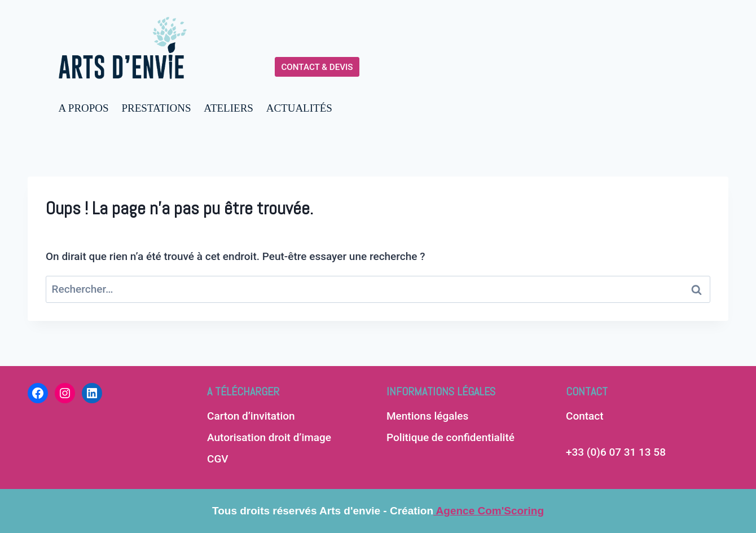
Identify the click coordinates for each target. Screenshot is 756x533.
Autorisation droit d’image (269, 437)
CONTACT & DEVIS (317, 67)
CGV (218, 459)
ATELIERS (228, 108)
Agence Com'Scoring (489, 511)
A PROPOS (83, 108)
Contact (585, 416)
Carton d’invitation (251, 416)
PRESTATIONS (156, 108)
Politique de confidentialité (450, 437)
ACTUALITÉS (299, 108)
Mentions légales (427, 416)
